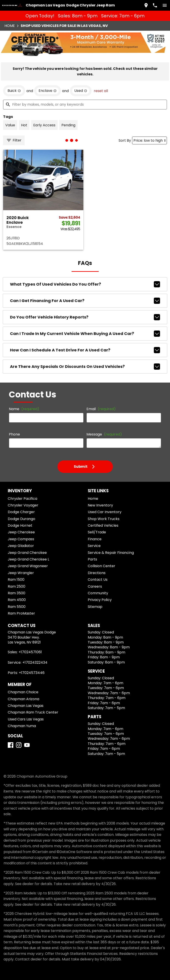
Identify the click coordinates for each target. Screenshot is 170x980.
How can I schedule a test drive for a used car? (85, 350)
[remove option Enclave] (48, 91)
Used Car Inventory (105, 512)
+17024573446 (32, 673)
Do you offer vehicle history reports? (85, 317)
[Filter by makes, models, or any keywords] (85, 105)
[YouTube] (27, 745)
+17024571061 (30, 652)
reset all (101, 91)
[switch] (165, 5)
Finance (95, 539)
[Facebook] (11, 745)
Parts (92, 559)
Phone (14, 434)
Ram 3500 (17, 593)
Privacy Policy (100, 600)
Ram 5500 (17, 607)
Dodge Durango (21, 519)
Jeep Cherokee (21, 532)
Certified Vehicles (103, 525)
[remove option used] (81, 91)
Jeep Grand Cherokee (27, 553)
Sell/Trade (97, 532)
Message (104, 434)
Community (98, 593)
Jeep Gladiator (21, 546)
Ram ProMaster (21, 613)
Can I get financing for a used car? (85, 301)
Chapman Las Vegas (26, 706)
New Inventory (100, 505)
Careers (95, 586)
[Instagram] (19, 745)
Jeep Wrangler (21, 573)
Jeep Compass (21, 539)
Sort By (125, 140)
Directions (97, 573)
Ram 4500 (17, 600)
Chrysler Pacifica (22, 499)
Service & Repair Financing (111, 553)
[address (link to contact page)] (146, 5)
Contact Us (98, 580)
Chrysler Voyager (23, 505)
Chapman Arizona (23, 699)
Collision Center (102, 566)
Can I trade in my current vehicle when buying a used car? (85, 334)
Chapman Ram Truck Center (33, 712)
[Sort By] (149, 140)
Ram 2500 (17, 586)
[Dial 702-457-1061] (155, 5)
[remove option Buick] (14, 91)
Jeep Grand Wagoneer (28, 566)
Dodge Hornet (20, 525)
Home (10, 26)
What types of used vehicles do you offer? (85, 284)
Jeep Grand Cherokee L (28, 559)
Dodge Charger (21, 512)
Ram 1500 (16, 580)
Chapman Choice (23, 692)
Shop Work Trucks (104, 519)
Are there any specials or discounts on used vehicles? (85, 367)
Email (101, 409)
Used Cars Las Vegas (26, 719)
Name (24, 409)
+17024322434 (35, 662)
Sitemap (95, 607)
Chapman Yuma (22, 726)
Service (94, 546)
